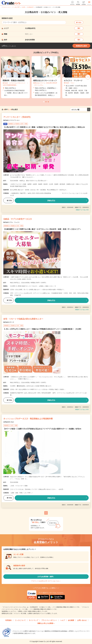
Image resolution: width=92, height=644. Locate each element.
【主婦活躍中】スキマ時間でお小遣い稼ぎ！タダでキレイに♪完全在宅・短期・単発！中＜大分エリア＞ (42, 229)
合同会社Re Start (9, 422)
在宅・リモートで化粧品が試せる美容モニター (23, 319)
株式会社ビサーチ (9, 322)
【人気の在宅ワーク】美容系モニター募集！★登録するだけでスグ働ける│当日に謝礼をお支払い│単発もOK (44, 127)
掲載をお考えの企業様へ (46, 623)
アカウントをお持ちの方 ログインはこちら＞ (46, 581)
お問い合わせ (82, 620)
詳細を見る (51, 201)
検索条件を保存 (81, 46)
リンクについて (20, 620)
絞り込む (79, 22)
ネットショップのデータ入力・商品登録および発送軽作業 (28, 419)
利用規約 (8, 620)
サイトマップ (33, 620)
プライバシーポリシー (49, 620)
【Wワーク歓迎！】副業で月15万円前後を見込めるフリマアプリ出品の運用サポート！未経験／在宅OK (42, 429)
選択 (79, 28)
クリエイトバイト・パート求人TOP (11, 7)
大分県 (23, 7)
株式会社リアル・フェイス (11, 222)
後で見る (8, 201)
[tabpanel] (35, 77)
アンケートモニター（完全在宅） (18, 117)
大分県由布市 (30, 7)
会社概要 (71, 620)
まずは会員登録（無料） (46, 577)
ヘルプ (62, 620)
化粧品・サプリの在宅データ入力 (18, 219)
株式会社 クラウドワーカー (12, 120)
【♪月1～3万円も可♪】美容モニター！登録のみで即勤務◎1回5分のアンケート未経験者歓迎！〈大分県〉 (43, 329)
